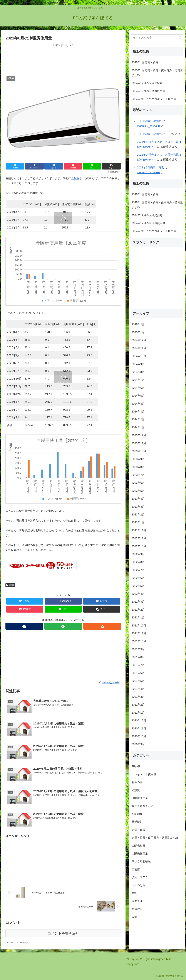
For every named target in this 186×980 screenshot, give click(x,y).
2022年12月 (139, 530)
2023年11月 (139, 443)
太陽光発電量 (140, 854)
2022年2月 (138, 610)
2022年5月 (138, 586)
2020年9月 (138, 744)
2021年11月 (139, 633)
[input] (157, 38)
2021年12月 (139, 626)
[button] (180, 38)
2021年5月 (138, 681)
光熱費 (10, 585)
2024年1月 (138, 427)
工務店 (136, 869)
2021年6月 (138, 673)
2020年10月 (139, 736)
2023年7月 (138, 475)
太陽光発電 (138, 846)
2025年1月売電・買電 (145, 62)
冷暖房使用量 (140, 798)
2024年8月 (138, 372)
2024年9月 (138, 364)
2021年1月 (138, 713)
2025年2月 (138, 324)
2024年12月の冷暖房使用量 (148, 91)
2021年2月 (138, 705)
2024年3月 (138, 412)
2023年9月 (138, 459)
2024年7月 (138, 380)
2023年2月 (138, 515)
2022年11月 (139, 538)
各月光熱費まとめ (142, 806)
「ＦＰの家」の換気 (149, 121)
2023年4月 (138, 499)
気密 (134, 893)
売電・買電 (138, 830)
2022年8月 (138, 562)
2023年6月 (138, 483)
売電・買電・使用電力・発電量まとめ (155, 838)
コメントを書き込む (63, 933)
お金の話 (137, 782)
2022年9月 (138, 554)
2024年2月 (138, 419)
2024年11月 (139, 348)
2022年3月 (138, 602)
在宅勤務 (137, 814)
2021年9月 (138, 649)
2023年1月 (138, 522)
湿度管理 (137, 901)
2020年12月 (139, 721)
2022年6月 (138, 578)
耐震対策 (137, 909)
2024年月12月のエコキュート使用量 (154, 99)
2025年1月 (138, 332)
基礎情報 (137, 822)
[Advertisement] (63, 59)
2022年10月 (139, 546)
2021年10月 (139, 641)
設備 (134, 917)
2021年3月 (138, 697)
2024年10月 (139, 356)
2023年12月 (139, 435)
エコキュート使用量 (144, 774)
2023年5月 (138, 491)
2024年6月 (138, 388)
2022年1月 (138, 618)
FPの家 (136, 766)
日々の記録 (138, 885)
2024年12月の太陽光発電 (147, 83)
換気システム (140, 877)
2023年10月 (139, 451)
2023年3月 (138, 507)
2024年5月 (138, 396)
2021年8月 (138, 657)
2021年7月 (138, 665)
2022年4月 (138, 594)
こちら (75, 178)
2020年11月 (139, 729)
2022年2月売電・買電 (150, 168)
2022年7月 (138, 570)
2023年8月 (138, 467)
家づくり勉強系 (141, 861)
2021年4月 (138, 689)
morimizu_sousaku (148, 126)
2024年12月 (139, 340)
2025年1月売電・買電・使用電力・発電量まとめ (157, 73)
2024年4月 (138, 404)
